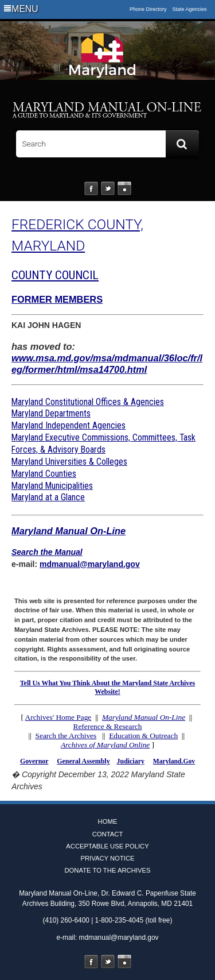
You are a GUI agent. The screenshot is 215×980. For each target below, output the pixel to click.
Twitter (108, 188)
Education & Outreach (143, 736)
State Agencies (190, 9)
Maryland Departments (51, 413)
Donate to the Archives (107, 870)
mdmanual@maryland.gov (90, 564)
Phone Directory (148, 9)
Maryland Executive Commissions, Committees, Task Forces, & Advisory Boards (103, 443)
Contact (108, 834)
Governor (34, 761)
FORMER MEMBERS (57, 299)
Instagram (124, 188)
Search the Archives (66, 736)
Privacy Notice (107, 858)
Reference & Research (108, 726)
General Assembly (83, 761)
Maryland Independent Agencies (69, 425)
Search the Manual (47, 552)
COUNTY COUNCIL (55, 275)
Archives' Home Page (58, 717)
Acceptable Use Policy (107, 846)
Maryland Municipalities (52, 486)
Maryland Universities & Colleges (69, 462)
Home (108, 821)
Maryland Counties (44, 474)
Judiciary (131, 761)
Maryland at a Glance (48, 497)
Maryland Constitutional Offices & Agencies (88, 402)
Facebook (91, 188)
